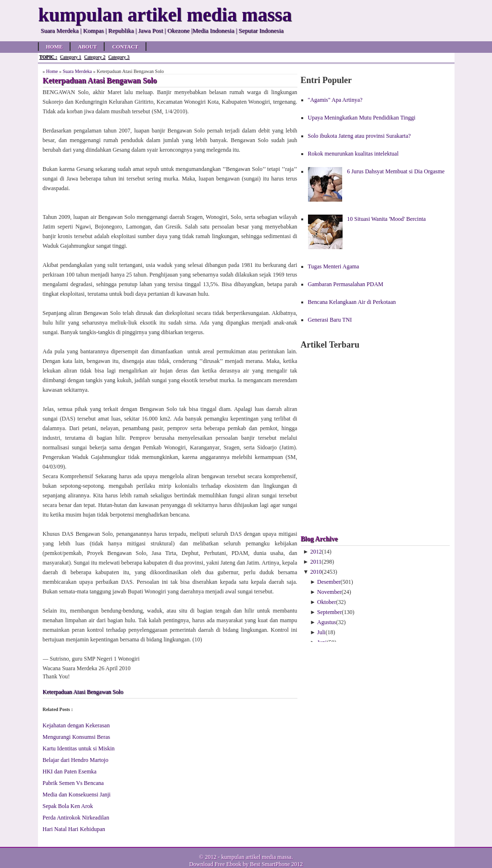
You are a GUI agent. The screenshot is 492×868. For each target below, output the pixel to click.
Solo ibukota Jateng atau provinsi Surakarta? (359, 136)
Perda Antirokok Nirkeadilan (76, 818)
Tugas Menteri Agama (334, 266)
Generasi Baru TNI (330, 320)
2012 (316, 552)
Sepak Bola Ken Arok (68, 806)
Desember (329, 582)
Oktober (326, 602)
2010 (316, 572)
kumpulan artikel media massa (256, 857)
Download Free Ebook (215, 864)
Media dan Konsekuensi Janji (77, 795)
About (87, 47)
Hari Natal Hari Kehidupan (74, 829)
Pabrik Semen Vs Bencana (73, 783)
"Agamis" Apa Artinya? (335, 100)
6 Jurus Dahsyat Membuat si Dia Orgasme (396, 171)
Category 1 (71, 57)
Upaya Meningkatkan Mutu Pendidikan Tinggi (362, 118)
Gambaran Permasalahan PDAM (346, 284)
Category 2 (95, 57)
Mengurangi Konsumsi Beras (77, 737)
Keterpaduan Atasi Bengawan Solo (83, 692)
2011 (316, 562)
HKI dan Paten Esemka (70, 772)
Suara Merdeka (77, 71)
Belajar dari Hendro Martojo (76, 760)
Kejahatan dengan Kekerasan (76, 725)
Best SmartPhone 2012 (276, 864)
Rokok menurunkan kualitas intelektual (353, 154)
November (329, 592)
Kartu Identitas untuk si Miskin (79, 748)
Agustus (326, 622)
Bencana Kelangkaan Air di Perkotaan (352, 302)
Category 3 (119, 57)
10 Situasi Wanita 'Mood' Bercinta (386, 219)
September (329, 612)
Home (55, 47)
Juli (321, 632)
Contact (125, 47)
